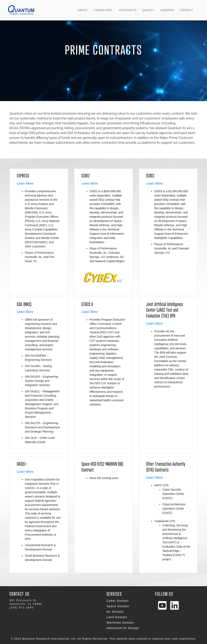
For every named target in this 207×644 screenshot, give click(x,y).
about (83, 10)
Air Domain (115, 612)
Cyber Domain (118, 601)
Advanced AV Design (123, 628)
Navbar (31, 10)
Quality (148, 10)
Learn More (25, 183)
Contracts (127, 10)
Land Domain (117, 617)
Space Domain (118, 606)
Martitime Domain (120, 623)
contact (186, 10)
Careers (167, 10)
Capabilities (103, 10)
